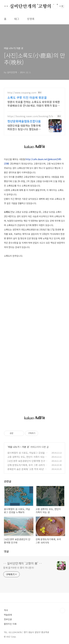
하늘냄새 (8, 615)
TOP (62, 611)
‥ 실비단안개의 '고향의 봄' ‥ (34, 7)
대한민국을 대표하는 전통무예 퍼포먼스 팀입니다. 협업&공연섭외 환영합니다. (24, 127)
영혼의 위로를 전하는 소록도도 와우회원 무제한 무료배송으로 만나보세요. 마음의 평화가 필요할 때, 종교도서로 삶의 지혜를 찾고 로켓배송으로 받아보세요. (34, 104)
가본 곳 (25, 447)
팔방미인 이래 (10, 624)
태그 (17, 19)
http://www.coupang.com (22, 93)
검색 (55, 7)
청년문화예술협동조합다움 (24, 121)
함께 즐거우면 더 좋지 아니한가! (19, 568)
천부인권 (8, 619)
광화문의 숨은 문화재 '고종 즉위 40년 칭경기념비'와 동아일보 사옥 (27, 471)
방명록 (31, 19)
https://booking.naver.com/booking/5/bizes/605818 (31, 116)
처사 (6, 610)
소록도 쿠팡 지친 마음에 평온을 (27, 97)
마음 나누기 (14, 447)
